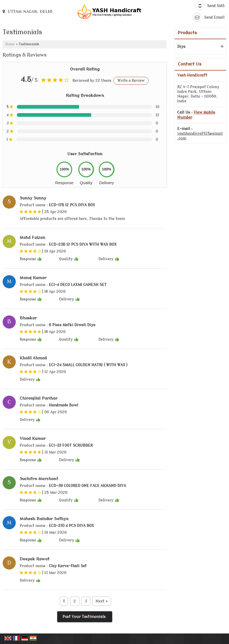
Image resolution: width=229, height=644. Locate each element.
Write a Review (131, 81)
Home (10, 44)
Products (187, 33)
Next (102, 601)
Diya (181, 47)
